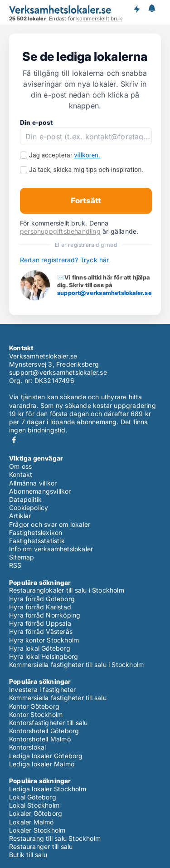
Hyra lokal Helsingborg (44, 656)
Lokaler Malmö (32, 822)
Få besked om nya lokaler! (136, 9)
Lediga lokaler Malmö (42, 764)
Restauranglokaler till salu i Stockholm (67, 590)
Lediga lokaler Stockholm (48, 789)
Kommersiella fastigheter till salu (58, 698)
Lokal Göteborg (33, 797)
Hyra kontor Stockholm (44, 640)
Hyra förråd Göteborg (42, 599)
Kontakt (21, 474)
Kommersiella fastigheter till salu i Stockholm (76, 664)
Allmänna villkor (33, 483)
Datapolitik (25, 499)
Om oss (20, 466)
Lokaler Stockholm (37, 830)
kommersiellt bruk (99, 19)
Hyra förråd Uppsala (40, 623)
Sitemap (22, 557)
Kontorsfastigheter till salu (49, 723)
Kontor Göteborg (34, 706)
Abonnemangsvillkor (40, 491)
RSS (15, 565)
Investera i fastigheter (43, 689)
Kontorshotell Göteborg (44, 731)
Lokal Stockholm (34, 805)
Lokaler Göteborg (36, 813)
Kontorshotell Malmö (40, 739)
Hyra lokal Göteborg (40, 648)
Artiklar (20, 516)
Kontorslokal (27, 747)
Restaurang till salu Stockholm (55, 838)
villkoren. (87, 155)
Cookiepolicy (29, 508)
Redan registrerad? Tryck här (65, 260)
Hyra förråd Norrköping (45, 615)
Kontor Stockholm (36, 714)
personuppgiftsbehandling (60, 231)
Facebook (14, 440)
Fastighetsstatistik (37, 541)
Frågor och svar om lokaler (50, 524)
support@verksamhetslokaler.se (104, 293)
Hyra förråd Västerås (41, 631)
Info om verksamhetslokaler (51, 549)
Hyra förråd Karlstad (40, 607)
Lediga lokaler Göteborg (46, 756)
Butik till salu (28, 855)
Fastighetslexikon (36, 532)
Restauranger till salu (41, 846)
